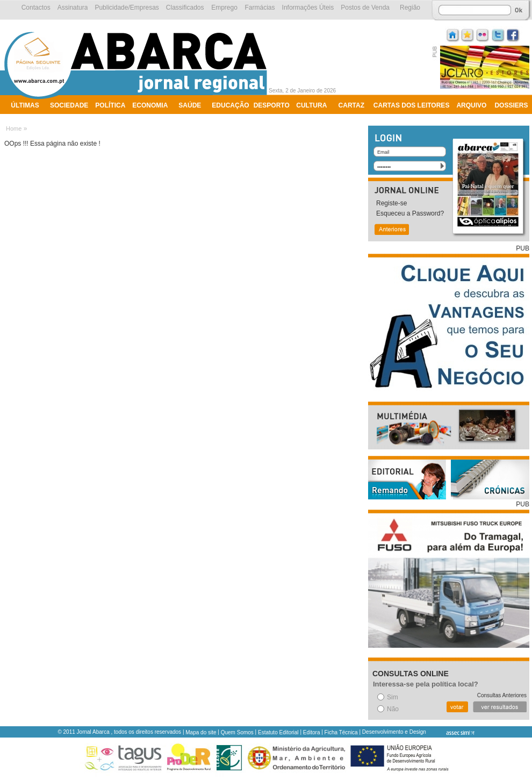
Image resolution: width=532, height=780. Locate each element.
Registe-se (391, 203)
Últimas (25, 105)
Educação (230, 105)
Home (14, 128)
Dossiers (511, 105)
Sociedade (69, 105)
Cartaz (351, 105)
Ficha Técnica (341, 732)
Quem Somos (237, 732)
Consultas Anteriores (502, 695)
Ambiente (28, 119)
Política (110, 105)
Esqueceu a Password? (410, 213)
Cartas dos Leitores (412, 105)
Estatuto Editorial (278, 732)
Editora (312, 732)
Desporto (272, 105)
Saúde (190, 105)
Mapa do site (201, 732)
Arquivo (471, 105)
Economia (150, 105)
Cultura (311, 105)
